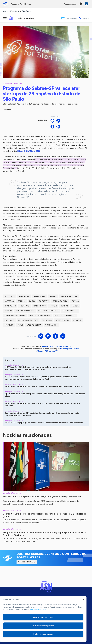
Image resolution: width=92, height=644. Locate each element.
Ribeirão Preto (70, 311)
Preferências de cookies (43, 634)
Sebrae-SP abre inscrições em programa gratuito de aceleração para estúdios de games (45, 515)
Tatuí (20, 325)
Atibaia (53, 296)
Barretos (9, 301)
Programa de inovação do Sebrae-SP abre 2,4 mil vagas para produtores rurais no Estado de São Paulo (45, 534)
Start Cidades (63, 320)
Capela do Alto (60, 301)
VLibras (86, 4)
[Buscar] (83, 18)
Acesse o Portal (26, 562)
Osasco (8, 311)
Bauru (32, 301)
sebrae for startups (28, 320)
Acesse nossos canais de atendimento (56, 346)
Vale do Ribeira (34, 325)
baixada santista (69, 296)
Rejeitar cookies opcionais (43, 626)
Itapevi (53, 306)
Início (19, 18)
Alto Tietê (10, 296)
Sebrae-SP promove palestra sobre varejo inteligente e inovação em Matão (42, 496)
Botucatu (44, 301)
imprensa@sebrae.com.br (69, 349)
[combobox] (28, 11)
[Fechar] (83, 600)
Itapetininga (40, 306)
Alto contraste (80, 4)
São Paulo (9, 320)
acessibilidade (70, 4)
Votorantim (51, 325)
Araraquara (40, 296)
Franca (75, 301)
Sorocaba (47, 320)
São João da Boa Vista (40, 315)
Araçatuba (24, 296)
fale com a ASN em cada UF (47, 351)
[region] (43, 619)
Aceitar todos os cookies (43, 617)
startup (77, 320)
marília (75, 306)
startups (9, 325)
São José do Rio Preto (65, 315)
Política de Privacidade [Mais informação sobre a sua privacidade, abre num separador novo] (38, 609)
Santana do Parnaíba (15, 315)
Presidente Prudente (49, 311)
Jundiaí (64, 306)
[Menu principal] (5, 18)
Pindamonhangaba (25, 311)
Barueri (21, 301)
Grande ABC (10, 306)
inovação (25, 306)
